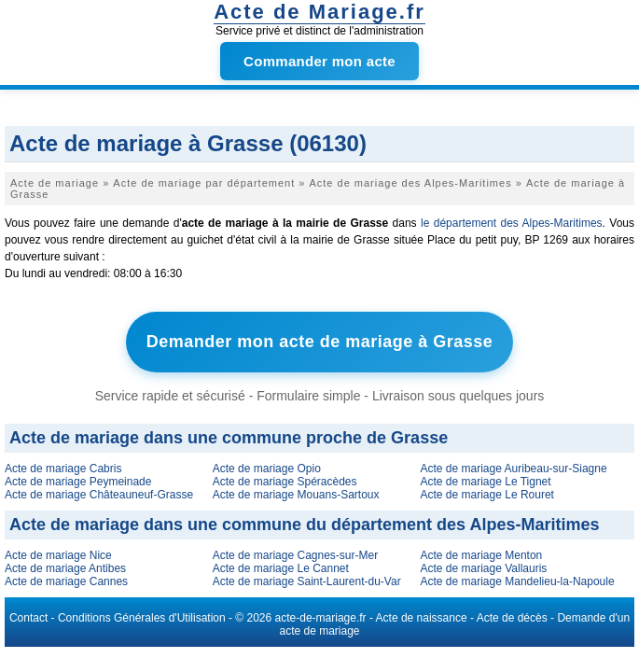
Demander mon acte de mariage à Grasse (320, 342)
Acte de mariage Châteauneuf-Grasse (99, 495)
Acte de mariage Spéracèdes (285, 482)
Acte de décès (512, 618)
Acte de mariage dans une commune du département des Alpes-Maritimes (305, 525)
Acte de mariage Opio (267, 469)
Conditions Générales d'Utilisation (142, 618)
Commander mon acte (319, 61)
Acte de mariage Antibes (65, 568)
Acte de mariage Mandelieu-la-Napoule (518, 581)
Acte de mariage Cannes (66, 581)
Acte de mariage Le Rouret (487, 495)
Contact (28, 618)
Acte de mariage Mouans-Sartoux (296, 495)
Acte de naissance (422, 618)
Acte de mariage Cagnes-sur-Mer (295, 555)
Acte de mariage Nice (58, 555)
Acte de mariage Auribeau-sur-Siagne (514, 469)
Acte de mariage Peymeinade (78, 482)
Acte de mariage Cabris (63, 469)
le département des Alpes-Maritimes (512, 223)
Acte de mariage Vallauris (484, 568)
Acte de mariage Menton (482, 555)
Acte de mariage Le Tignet (486, 482)
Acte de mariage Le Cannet (281, 568)
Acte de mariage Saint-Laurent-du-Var (307, 581)
